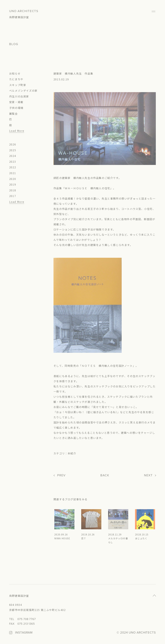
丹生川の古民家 (19, 96)
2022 (13, 167)
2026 (13, 144)
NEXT (148, 475)
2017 (13, 196)
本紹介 (72, 453)
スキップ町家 (18, 85)
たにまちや (16, 79)
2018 (13, 190)
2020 (13, 179)
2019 (13, 184)
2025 (13, 150)
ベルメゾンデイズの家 (23, 91)
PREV (61, 475)
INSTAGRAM (24, 633)
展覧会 (13, 114)
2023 (13, 162)
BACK (105, 475)
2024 (13, 156)
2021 (13, 173)
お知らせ (15, 73)
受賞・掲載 (16, 102)
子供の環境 (16, 108)
